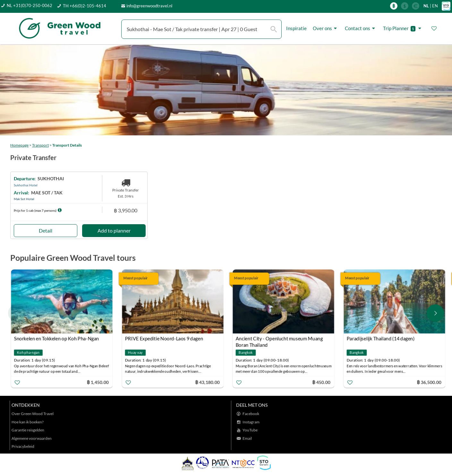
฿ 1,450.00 (98, 382)
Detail (46, 230)
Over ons (326, 28)
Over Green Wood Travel (33, 414)
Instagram (251, 422)
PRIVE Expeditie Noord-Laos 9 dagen (164, 339)
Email (247, 438)
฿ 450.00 (321, 382)
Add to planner (114, 230)
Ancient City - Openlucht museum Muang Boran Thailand (279, 340)
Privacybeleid (23, 446)
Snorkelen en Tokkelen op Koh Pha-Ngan (57, 339)
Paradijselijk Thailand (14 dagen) (380, 339)
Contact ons (361, 28)
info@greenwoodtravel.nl (149, 6)
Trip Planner (403, 28)
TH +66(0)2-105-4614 (85, 6)
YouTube (250, 430)
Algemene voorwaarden (32, 438)
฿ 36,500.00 (429, 382)
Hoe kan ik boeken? (28, 422)
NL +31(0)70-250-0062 (30, 5)
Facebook (251, 414)
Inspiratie (296, 28)
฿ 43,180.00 (207, 382)
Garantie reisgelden (28, 430)
